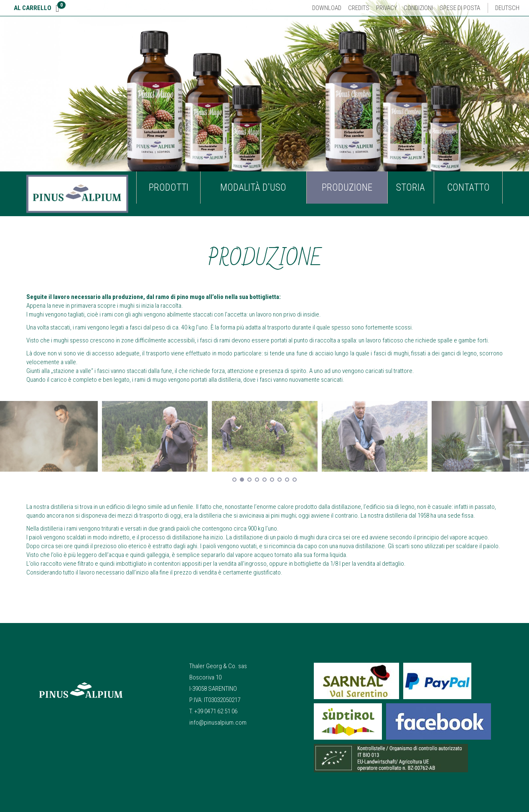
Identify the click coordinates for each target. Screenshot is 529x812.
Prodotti (169, 188)
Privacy (387, 8)
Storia (411, 188)
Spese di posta (460, 8)
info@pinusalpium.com (218, 723)
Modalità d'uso (253, 188)
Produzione (347, 188)
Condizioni (418, 8)
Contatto (468, 188)
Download (327, 8)
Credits (359, 8)
